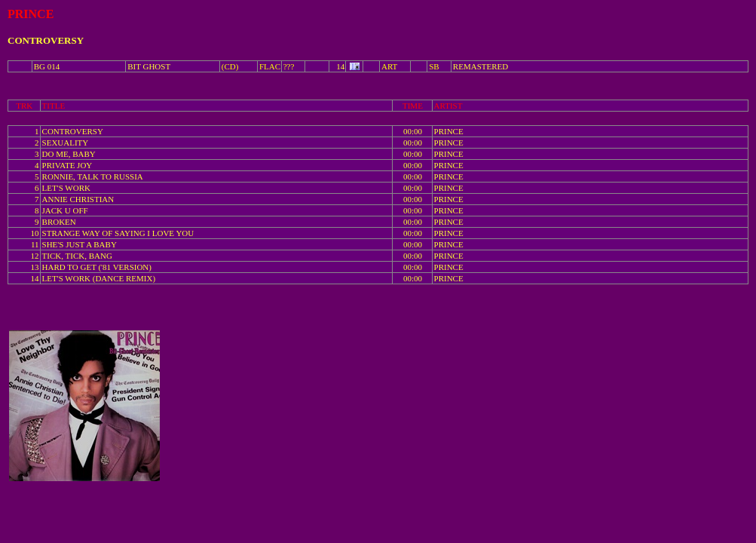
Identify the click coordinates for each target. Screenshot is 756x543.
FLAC (270, 66)
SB (434, 66)
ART (389, 66)
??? (289, 66)
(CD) (230, 66)
